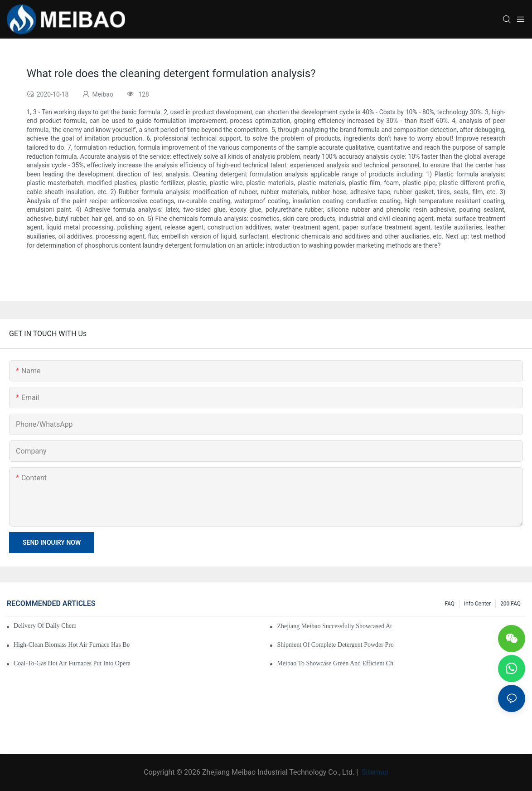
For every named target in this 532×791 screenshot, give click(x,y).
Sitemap (374, 772)
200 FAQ (510, 604)
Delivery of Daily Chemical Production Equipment (45, 626)
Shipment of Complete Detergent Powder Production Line (335, 645)
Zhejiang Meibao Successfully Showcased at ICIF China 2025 (335, 626)
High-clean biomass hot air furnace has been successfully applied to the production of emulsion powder (72, 645)
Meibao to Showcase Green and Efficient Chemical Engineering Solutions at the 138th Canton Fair (335, 663)
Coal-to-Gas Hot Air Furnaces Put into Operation (72, 663)
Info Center (477, 604)
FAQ (450, 604)
